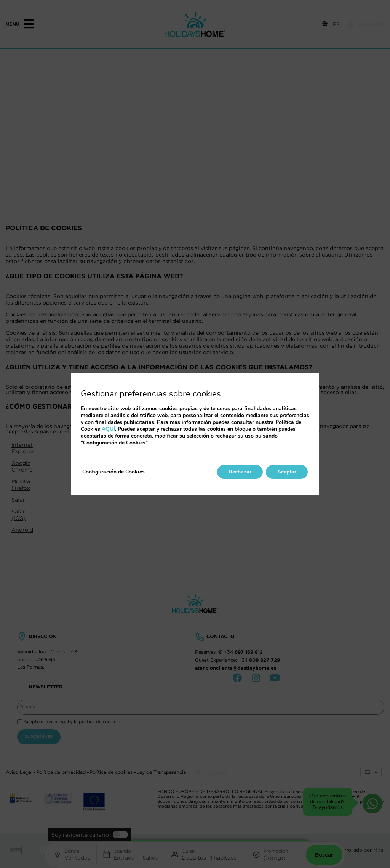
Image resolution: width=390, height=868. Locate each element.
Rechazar (240, 472)
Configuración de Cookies (113, 472)
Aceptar (287, 472)
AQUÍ (108, 429)
